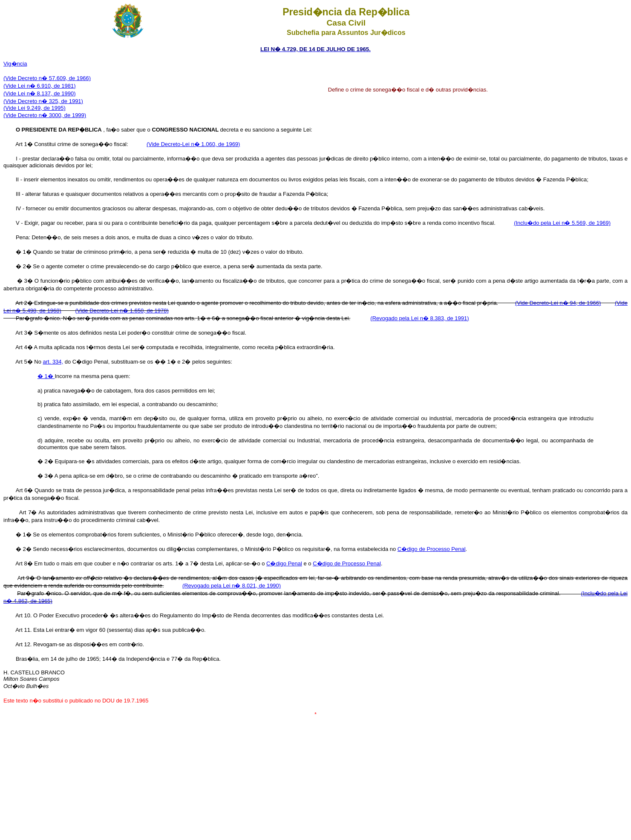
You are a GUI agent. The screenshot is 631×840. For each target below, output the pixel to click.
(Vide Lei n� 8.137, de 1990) (40, 93)
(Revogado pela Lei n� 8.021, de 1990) (232, 586)
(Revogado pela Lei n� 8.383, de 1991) (419, 318)
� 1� (46, 376)
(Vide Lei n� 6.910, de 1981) (40, 86)
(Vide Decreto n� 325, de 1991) (43, 101)
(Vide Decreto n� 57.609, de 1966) (47, 78)
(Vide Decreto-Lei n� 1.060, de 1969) (193, 144)
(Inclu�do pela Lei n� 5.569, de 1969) (562, 223)
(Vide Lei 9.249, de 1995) (35, 108)
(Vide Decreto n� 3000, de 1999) (45, 115)
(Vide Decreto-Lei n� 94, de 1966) (558, 303)
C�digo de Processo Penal (432, 549)
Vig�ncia (15, 64)
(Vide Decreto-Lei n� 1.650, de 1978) (122, 311)
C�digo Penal (284, 563)
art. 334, (53, 362)
